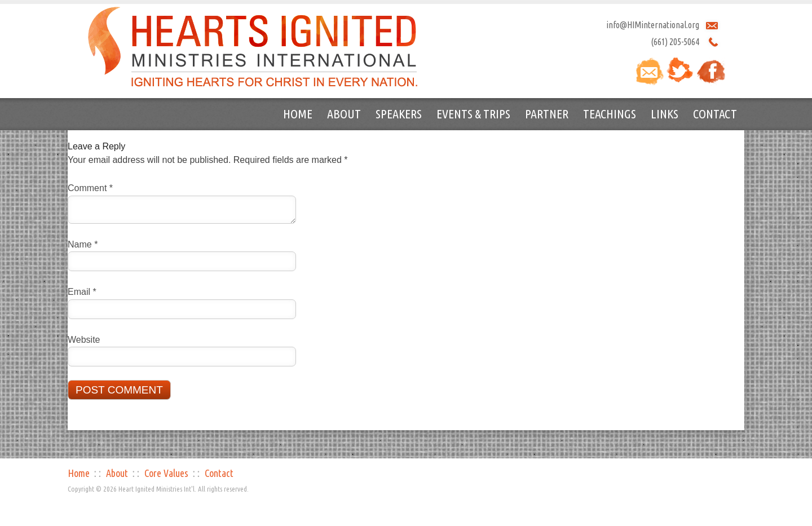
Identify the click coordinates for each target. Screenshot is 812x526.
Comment (90, 188)
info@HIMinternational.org (653, 25)
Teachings (610, 114)
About (344, 114)
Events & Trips (473, 114)
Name (83, 244)
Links (665, 114)
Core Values (166, 473)
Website (84, 340)
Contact (715, 114)
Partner (547, 114)
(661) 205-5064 (675, 42)
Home (298, 114)
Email (82, 292)
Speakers (399, 114)
